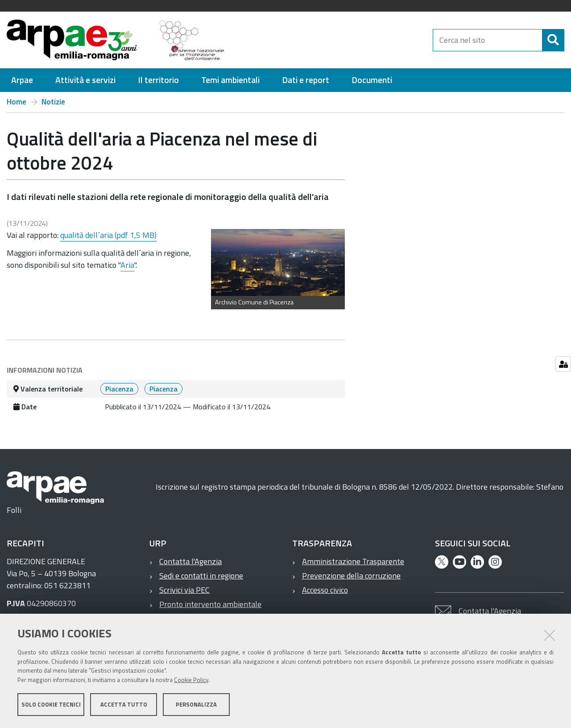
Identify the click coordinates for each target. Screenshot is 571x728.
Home (17, 102)
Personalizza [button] (196, 705)
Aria (127, 265)
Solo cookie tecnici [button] (51, 705)
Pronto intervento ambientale (210, 604)
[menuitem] (22, 80)
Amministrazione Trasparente (353, 561)
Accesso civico (325, 590)
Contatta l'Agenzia (190, 561)
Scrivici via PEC (184, 590)
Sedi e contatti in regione (201, 576)
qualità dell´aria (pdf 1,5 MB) (108, 235)
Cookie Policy (191, 680)
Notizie (53, 102)
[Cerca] (553, 40)
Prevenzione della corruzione (351, 576)
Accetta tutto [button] (124, 705)
